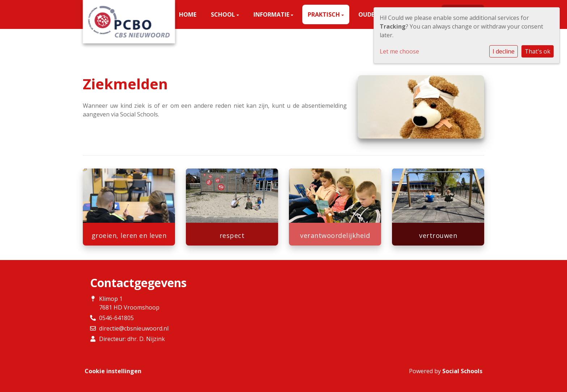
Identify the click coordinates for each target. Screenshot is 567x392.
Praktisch (325, 14)
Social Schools (462, 371)
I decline (504, 51)
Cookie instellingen (113, 371)
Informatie (272, 14)
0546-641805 (116, 318)
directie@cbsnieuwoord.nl (134, 328)
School (224, 14)
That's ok (538, 51)
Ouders (370, 14)
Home (188, 14)
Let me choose (399, 51)
